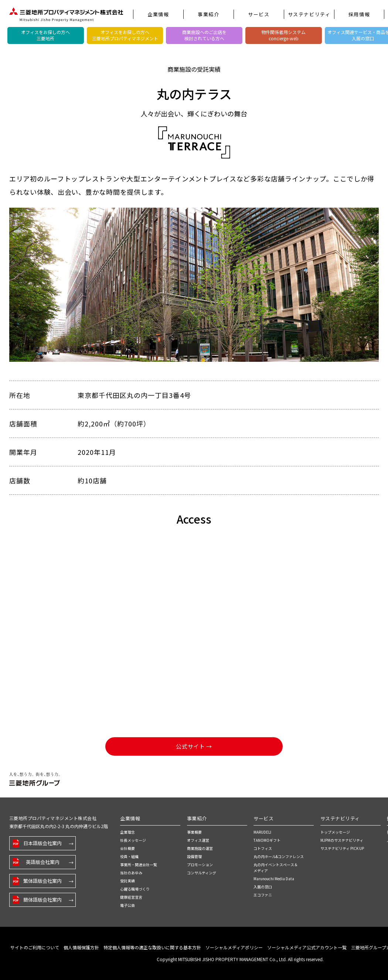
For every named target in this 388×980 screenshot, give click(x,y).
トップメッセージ (335, 832)
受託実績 (127, 881)
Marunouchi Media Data (274, 879)
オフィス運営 (198, 840)
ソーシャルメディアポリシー (234, 947)
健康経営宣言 (131, 897)
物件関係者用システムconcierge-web (283, 35)
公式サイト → (194, 746)
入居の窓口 (263, 887)
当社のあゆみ (131, 873)
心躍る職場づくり (135, 889)
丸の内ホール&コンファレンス (279, 856)
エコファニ (263, 895)
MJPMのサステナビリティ (342, 840)
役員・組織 (129, 856)
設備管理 (194, 856)
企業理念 (127, 832)
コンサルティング (202, 873)
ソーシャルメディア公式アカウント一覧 (307, 947)
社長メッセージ (133, 840)
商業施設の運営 (200, 848)
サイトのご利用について (35, 947)
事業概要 (194, 832)
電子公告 (127, 905)
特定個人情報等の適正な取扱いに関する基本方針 (152, 947)
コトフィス (263, 848)
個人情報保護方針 (81, 947)
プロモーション (200, 865)
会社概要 (127, 848)
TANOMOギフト (267, 840)
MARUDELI (262, 832)
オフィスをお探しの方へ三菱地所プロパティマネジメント (125, 35)
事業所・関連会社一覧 (139, 865)
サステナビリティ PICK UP (342, 848)
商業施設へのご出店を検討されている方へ (204, 35)
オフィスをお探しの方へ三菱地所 (45, 35)
